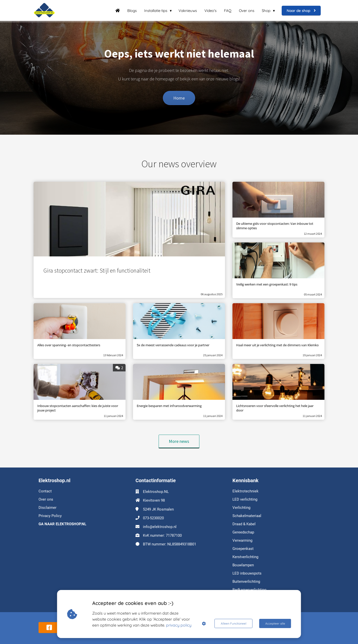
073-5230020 (153, 518)
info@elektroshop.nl (160, 527)
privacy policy (179, 625)
